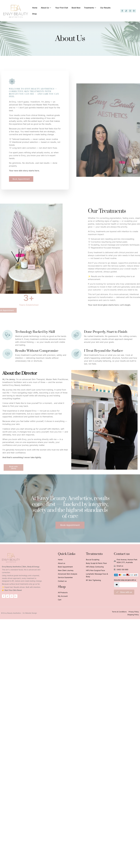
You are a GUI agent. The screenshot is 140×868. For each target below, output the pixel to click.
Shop (110, 11)
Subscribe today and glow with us (125, 580)
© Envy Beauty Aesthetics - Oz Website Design (19, 613)
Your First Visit (60, 11)
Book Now (73, 11)
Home (35, 11)
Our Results (100, 11)
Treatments (86, 11)
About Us (45, 11)
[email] (128, 585)
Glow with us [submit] (124, 592)
